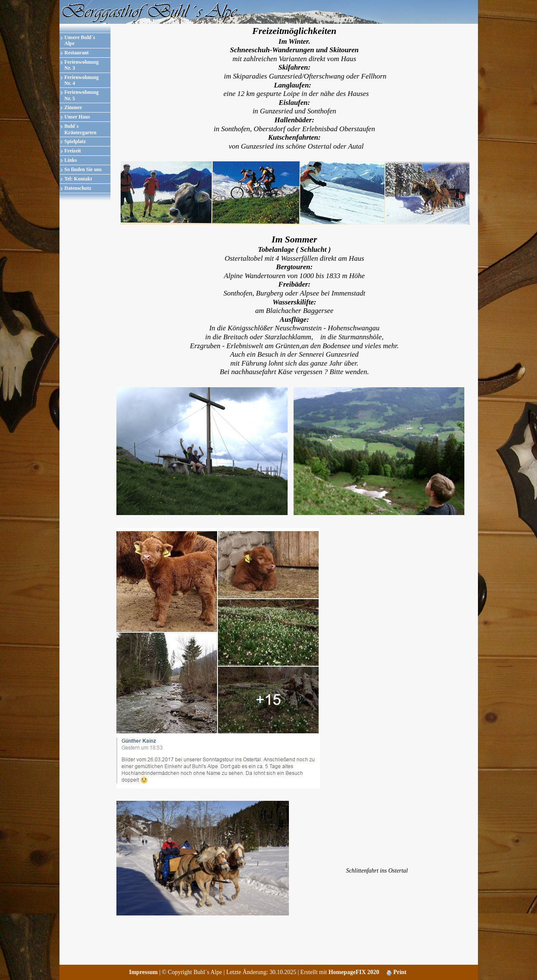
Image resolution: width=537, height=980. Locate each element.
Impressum (143, 972)
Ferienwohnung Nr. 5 (82, 95)
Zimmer (73, 107)
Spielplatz (75, 141)
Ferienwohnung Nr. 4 (82, 80)
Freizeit (73, 151)
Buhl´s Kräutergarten (81, 129)
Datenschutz (78, 188)
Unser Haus (77, 117)
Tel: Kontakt (78, 179)
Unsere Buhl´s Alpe (80, 40)
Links (71, 160)
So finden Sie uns (83, 169)
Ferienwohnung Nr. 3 (82, 65)
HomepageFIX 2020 (354, 972)
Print (397, 972)
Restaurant (77, 53)
